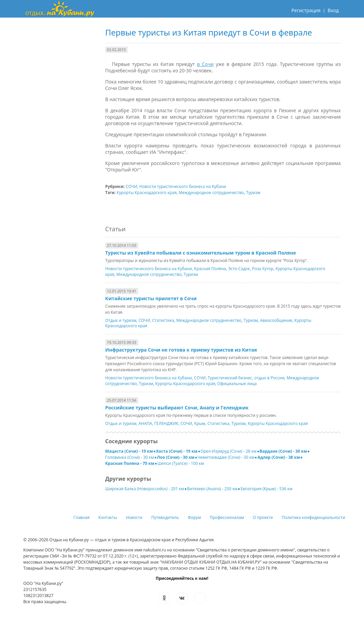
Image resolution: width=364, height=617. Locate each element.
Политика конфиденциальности (313, 517)
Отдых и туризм (121, 320)
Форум (194, 517)
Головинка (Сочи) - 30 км (130, 457)
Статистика (163, 320)
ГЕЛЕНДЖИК (166, 423)
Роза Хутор (263, 269)
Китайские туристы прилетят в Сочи (151, 298)
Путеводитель (165, 517)
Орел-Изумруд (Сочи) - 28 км (229, 451)
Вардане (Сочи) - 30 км (283, 451)
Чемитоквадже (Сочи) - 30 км (226, 457)
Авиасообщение (276, 320)
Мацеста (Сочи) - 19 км (129, 451)
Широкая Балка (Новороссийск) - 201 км (145, 489)
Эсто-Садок (239, 269)
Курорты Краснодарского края (147, 193)
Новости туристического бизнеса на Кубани (183, 186)
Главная (82, 517)
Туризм (253, 193)
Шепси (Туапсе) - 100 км (181, 463)
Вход (333, 10)
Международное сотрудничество (211, 193)
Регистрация (306, 10)
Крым (200, 423)
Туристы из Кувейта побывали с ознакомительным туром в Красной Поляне (201, 253)
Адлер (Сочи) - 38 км (279, 457)
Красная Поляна (210, 269)
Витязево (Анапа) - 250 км (212, 489)
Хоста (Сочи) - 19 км (177, 451)
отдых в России (269, 378)
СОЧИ (131, 186)
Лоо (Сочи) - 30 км (176, 457)
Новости (134, 517)
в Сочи (205, 64)
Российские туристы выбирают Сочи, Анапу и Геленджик (177, 408)
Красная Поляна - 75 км (130, 463)
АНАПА (145, 423)
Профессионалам (227, 517)
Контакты (108, 517)
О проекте (263, 517)
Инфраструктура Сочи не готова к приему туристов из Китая (181, 350)
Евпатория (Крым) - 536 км (266, 489)
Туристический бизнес (230, 378)
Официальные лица (237, 384)
